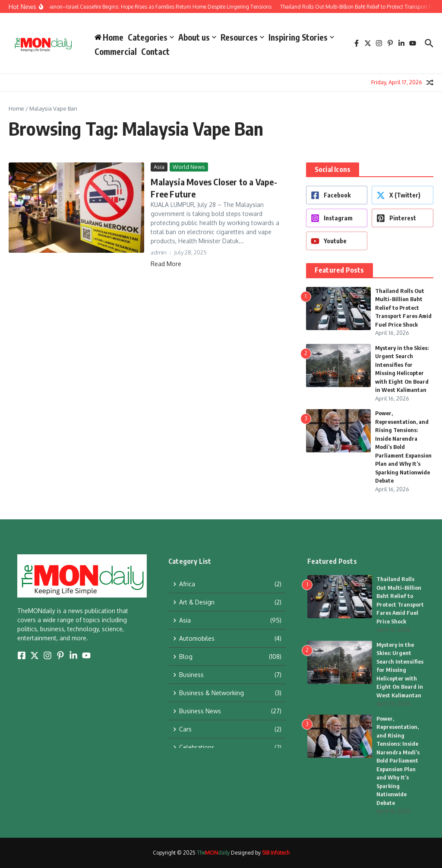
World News (189, 167)
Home (16, 108)
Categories (151, 37)
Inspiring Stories (301, 37)
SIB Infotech (276, 853)
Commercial (116, 51)
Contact (155, 51)
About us (197, 37)
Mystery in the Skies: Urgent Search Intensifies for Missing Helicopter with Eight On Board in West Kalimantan (400, 670)
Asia (159, 167)
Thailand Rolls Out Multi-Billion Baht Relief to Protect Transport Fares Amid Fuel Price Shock (403, 308)
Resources (242, 37)
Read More (166, 264)
